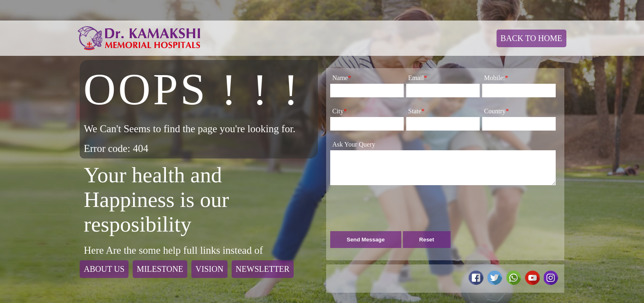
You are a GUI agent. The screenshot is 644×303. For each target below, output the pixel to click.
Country (497, 111)
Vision (209, 269)
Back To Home (531, 38)
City (340, 111)
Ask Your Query (354, 144)
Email (418, 78)
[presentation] (393, 213)
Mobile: (496, 78)
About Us (104, 269)
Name (342, 78)
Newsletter (263, 269)
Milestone (160, 269)
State (416, 111)
